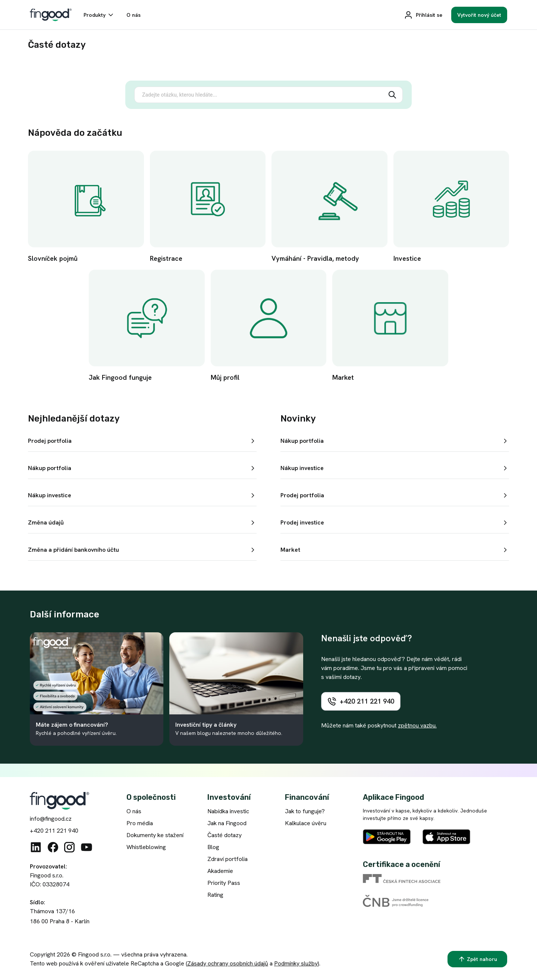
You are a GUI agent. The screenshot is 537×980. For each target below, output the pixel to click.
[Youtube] (87, 847)
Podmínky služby (296, 963)
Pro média (140, 823)
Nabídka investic (228, 811)
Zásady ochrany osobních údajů (228, 963)
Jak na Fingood (227, 823)
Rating (215, 895)
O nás (134, 811)
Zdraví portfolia (227, 859)
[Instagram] (69, 847)
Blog (213, 847)
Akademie (220, 871)
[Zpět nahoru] (477, 959)
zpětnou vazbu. (417, 725)
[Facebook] (53, 847)
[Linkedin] (36, 847)
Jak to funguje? (305, 811)
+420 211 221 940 (54, 831)
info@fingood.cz (51, 819)
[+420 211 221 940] (361, 701)
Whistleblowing (146, 847)
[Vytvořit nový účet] (479, 15)
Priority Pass (224, 883)
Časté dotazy (224, 835)
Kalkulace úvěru (306, 823)
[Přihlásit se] (423, 15)
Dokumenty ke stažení (155, 835)
